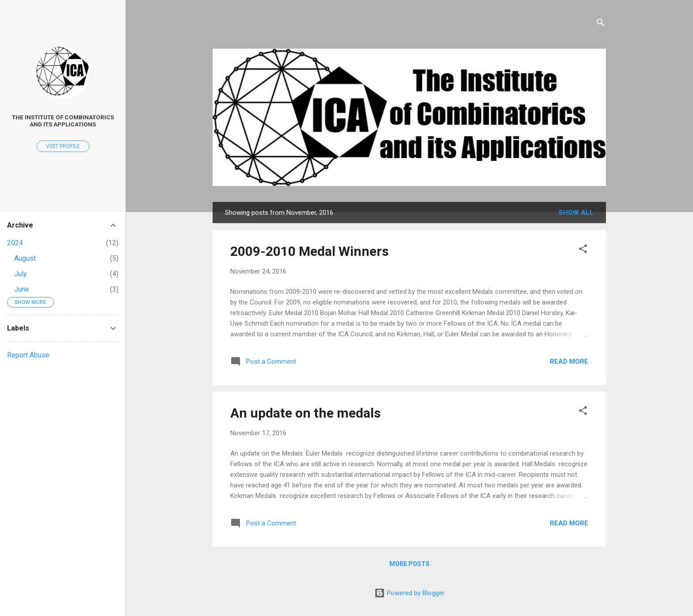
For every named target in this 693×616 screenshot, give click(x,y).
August (25, 258)
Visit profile (63, 146)
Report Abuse (28, 355)
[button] (583, 250)
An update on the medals (305, 413)
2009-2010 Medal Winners (309, 251)
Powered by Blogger (409, 593)
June (22, 289)
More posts (409, 564)
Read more (569, 361)
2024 (15, 243)
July (21, 274)
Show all (576, 213)
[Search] (601, 24)
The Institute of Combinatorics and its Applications (63, 121)
